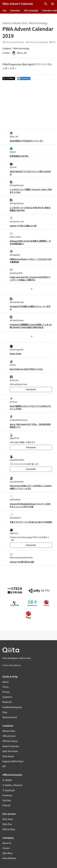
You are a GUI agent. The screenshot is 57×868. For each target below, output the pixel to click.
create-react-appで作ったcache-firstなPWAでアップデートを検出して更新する (30, 278)
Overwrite (31, 389)
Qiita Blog (7, 853)
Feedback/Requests (12, 707)
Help (5, 712)
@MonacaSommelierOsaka (21, 556)
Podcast (6, 805)
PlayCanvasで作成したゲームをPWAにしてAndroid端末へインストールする (31, 487)
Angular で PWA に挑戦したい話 (23, 226)
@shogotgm (15, 253)
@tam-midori (15, 235)
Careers (6, 848)
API (4, 766)
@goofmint (15, 436)
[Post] (9, 79)
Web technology (38, 23)
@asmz (13, 363)
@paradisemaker (17, 458)
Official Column (10, 741)
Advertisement (10, 717)
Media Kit (7, 702)
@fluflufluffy (15, 498)
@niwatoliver (15, 516)
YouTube (7, 800)
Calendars (15, 10)
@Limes (13, 165)
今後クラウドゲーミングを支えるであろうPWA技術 (31, 522)
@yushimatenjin (17, 480)
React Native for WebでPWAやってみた (26, 369)
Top (4, 10)
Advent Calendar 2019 (15, 23)
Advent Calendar (11, 746)
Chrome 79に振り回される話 (22, 562)
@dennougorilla (17, 348)
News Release (9, 858)
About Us (7, 843)
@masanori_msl (17, 220)
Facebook (7, 795)
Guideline (7, 697)
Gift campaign (31, 10)
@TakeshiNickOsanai (19, 418)
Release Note (9, 731)
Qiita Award (8, 756)
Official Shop (9, 829)
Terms (5, 687)
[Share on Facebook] (24, 79)
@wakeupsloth (16, 271)
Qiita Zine (7, 824)
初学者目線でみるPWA (19, 156)
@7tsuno (14, 400)
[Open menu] (52, 4)
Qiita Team (8, 819)
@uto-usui (14, 378)
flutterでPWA (15, 354)
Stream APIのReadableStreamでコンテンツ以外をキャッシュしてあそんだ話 (30, 505)
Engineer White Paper (13, 761)
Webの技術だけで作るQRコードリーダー (27, 141)
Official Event (9, 736)
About (5, 682)
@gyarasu (14, 531)
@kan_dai (14, 135)
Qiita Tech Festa (10, 751)
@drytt (13, 150)
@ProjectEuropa (17, 184)
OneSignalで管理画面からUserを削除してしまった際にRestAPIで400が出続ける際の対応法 (31, 326)
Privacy (6, 692)
